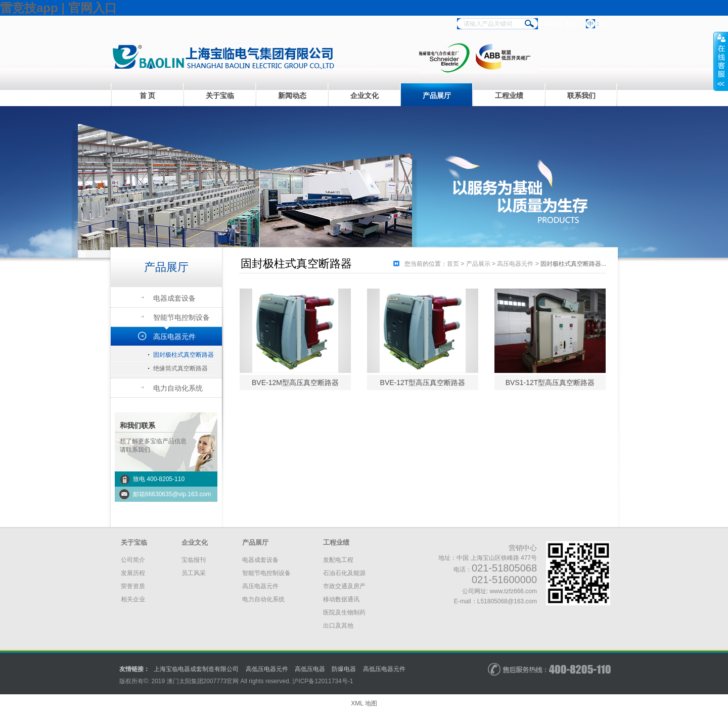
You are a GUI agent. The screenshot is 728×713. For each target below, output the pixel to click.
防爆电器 (344, 669)
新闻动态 (292, 96)
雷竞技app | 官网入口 (58, 8)
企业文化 (365, 96)
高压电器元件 (174, 337)
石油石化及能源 (344, 573)
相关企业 (133, 599)
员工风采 (194, 573)
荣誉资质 (133, 586)
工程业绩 (509, 96)
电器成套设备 (174, 298)
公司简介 (133, 560)
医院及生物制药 (344, 612)
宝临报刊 (194, 560)
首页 (453, 264)
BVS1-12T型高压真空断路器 (550, 383)
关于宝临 (220, 96)
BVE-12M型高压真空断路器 (295, 383)
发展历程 (133, 573)
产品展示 (478, 264)
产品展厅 (437, 96)
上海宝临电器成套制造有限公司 (196, 669)
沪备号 (323, 681)
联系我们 (581, 96)
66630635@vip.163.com (178, 494)
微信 (572, 24)
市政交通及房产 (344, 586)
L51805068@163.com (507, 601)
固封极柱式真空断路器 (184, 355)
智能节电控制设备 (181, 317)
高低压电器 (310, 669)
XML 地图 (364, 703)
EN (605, 24)
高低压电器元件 (267, 669)
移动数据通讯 (341, 599)
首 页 (148, 96)
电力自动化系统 (178, 388)
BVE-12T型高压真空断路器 (423, 383)
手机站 (552, 24)
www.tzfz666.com (513, 591)
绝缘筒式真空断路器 (180, 368)
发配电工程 (338, 560)
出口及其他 (338, 626)
